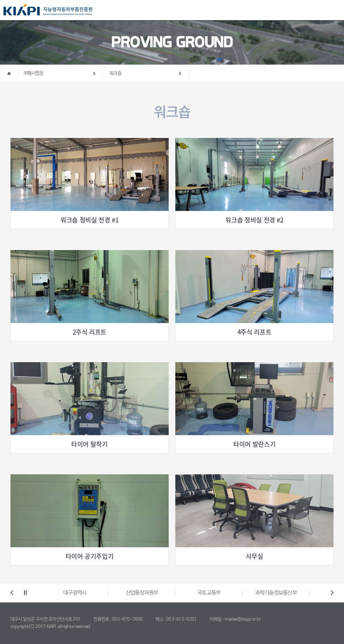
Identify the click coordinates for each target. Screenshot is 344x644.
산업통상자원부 (142, 593)
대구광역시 (75, 593)
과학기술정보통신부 (276, 593)
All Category (332, 10)
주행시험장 (33, 73)
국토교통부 (209, 593)
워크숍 (115, 73)
